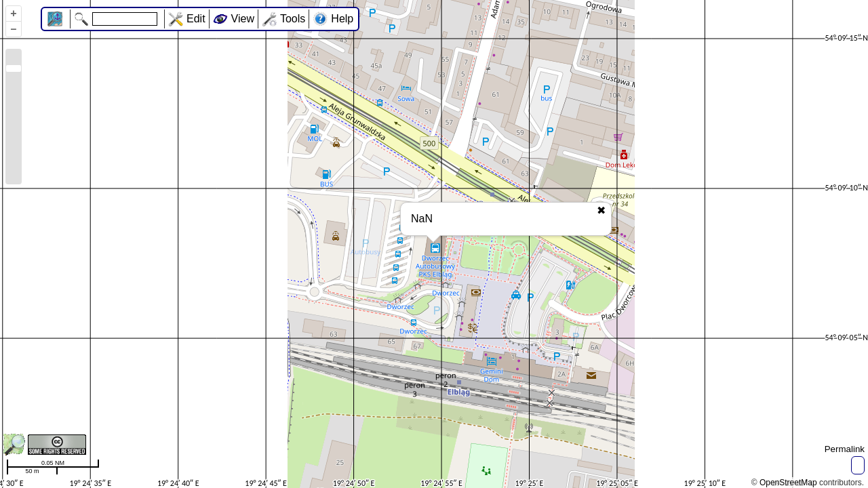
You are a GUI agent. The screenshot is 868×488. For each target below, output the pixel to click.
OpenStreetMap (788, 483)
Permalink (845, 449)
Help (342, 19)
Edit (196, 19)
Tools (293, 19)
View (243, 19)
